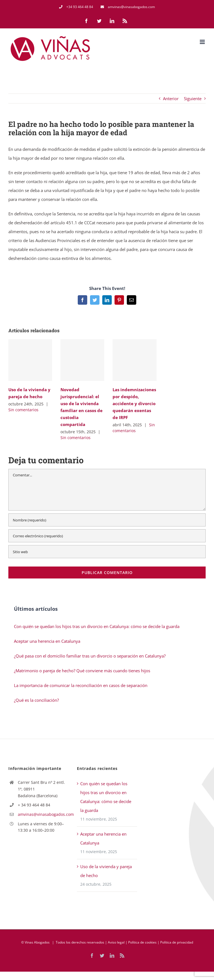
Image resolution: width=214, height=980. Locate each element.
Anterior (171, 99)
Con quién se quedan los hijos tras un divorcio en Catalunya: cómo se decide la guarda (97, 626)
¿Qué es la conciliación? (36, 700)
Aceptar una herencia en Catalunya (47, 641)
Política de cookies (142, 942)
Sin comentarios (23, 410)
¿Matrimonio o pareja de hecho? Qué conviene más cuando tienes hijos (82, 671)
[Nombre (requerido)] (107, 520)
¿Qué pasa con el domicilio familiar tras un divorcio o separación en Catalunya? (90, 656)
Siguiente (193, 99)
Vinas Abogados (37, 942)
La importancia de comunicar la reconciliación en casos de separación (81, 685)
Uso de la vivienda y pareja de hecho (106, 871)
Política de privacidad (177, 942)
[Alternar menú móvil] (203, 42)
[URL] (107, 552)
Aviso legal (116, 942)
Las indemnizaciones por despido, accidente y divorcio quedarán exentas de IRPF (134, 403)
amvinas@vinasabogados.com (43, 814)
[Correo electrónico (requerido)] (107, 536)
